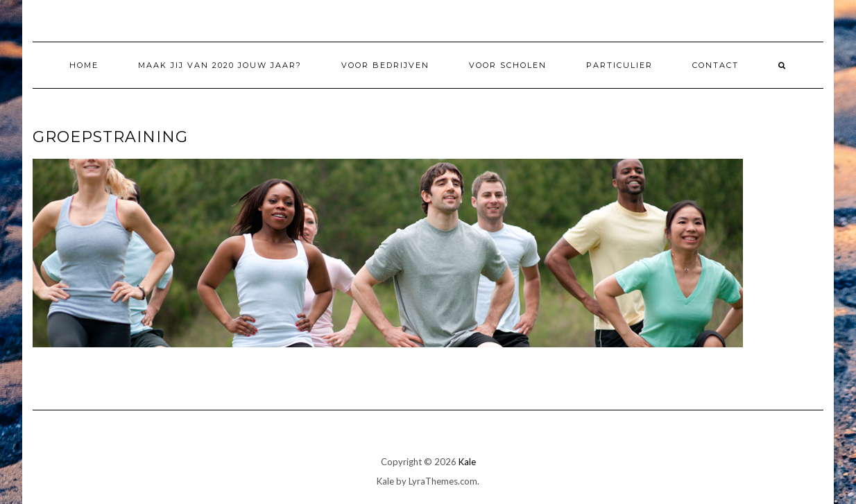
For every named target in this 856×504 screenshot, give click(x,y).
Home (84, 65)
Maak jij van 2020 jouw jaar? (220, 65)
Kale (467, 462)
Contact (716, 65)
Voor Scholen (508, 65)
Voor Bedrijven (385, 65)
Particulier (619, 65)
